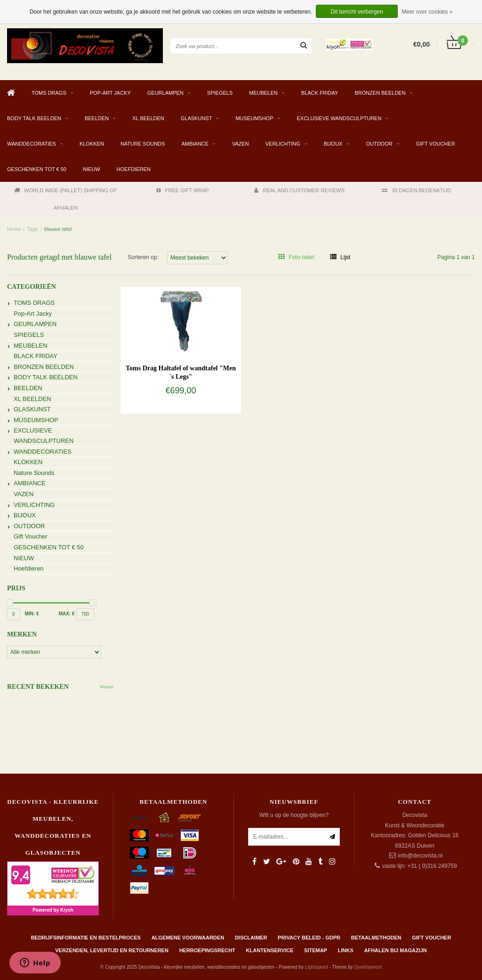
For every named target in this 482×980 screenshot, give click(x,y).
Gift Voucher (436, 144)
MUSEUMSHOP (254, 118)
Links (346, 950)
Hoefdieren (134, 169)
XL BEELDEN (148, 118)
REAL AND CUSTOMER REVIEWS (299, 190)
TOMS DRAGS (49, 93)
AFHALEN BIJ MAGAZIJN (396, 950)
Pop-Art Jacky (110, 93)
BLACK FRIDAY (320, 93)
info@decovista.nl (421, 856)
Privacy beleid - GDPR (309, 938)
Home (14, 229)
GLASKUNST (197, 118)
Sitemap (316, 950)
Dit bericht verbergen (357, 12)
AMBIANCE (195, 144)
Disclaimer (251, 938)
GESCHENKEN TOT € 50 (37, 169)
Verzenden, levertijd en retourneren (112, 950)
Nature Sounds (143, 144)
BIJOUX (333, 144)
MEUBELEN (263, 93)
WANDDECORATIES (32, 144)
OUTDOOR (379, 144)
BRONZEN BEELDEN (380, 93)
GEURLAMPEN (165, 93)
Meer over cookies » (427, 12)
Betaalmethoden (376, 938)
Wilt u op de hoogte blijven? (294, 815)
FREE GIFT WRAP (183, 190)
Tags (32, 229)
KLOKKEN (92, 144)
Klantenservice (270, 950)
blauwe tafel (58, 229)
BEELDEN (97, 118)
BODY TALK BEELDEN (34, 118)
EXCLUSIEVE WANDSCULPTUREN (339, 118)
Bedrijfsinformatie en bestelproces (86, 938)
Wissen (107, 687)
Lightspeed (317, 967)
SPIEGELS (220, 93)
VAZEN (241, 144)
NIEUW (92, 169)
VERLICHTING (283, 144)
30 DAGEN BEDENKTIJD (416, 190)
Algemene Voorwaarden (188, 938)
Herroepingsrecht (207, 950)
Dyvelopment (368, 967)
